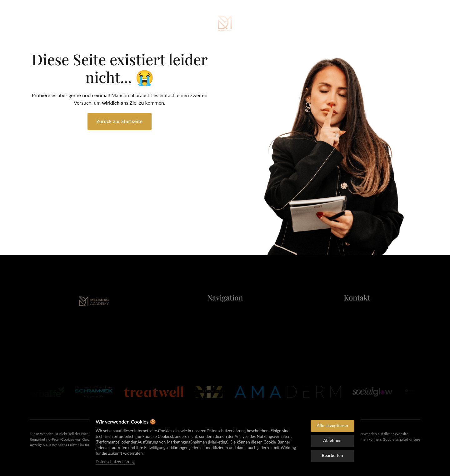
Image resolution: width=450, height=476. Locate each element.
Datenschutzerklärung (115, 462)
